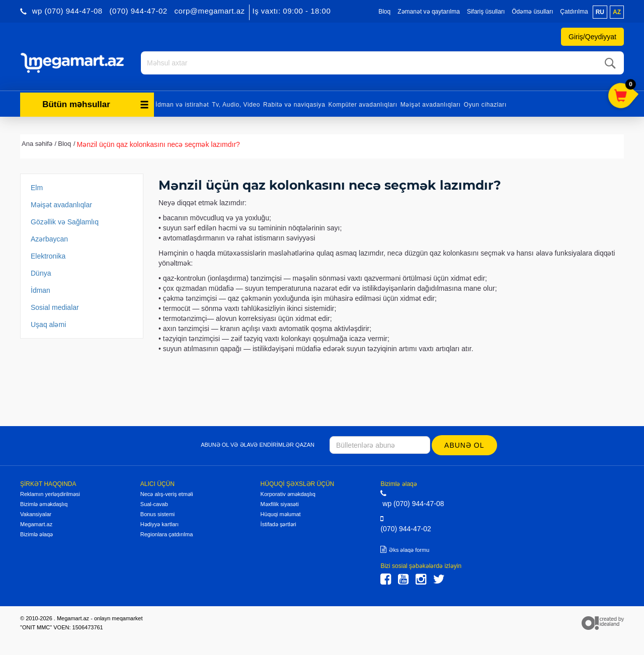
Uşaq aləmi (48, 324)
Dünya (41, 273)
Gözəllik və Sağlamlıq (65, 222)
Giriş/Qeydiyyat (592, 37)
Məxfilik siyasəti (280, 504)
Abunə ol (464, 445)
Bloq (384, 12)
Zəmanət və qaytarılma (429, 12)
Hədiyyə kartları (159, 524)
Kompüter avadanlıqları (363, 105)
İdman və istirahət (182, 105)
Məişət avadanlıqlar (61, 205)
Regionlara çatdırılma (167, 534)
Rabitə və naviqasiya (294, 105)
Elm (37, 188)
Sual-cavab (154, 504)
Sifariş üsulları (486, 12)
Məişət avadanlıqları (431, 105)
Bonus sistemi (157, 514)
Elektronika (48, 256)
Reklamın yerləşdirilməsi (50, 494)
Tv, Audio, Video (236, 105)
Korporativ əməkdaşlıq (288, 494)
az (617, 12)
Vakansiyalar (36, 514)
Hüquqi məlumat (281, 514)
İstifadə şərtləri (278, 524)
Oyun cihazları (485, 105)
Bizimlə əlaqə (36, 534)
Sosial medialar (55, 307)
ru (600, 12)
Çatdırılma (574, 12)
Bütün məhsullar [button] (96, 104)
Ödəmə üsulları (532, 12)
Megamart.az (36, 524)
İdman (41, 290)
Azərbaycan (49, 239)
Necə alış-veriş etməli (167, 494)
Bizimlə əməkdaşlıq (44, 504)
